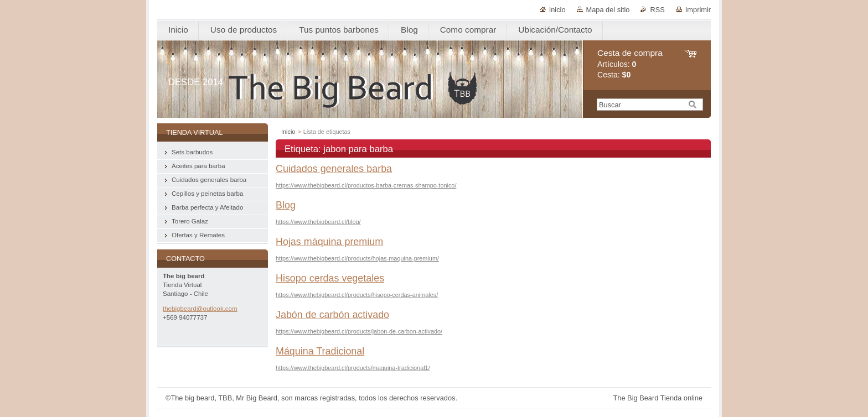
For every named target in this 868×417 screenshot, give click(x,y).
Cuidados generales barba (334, 169)
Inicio (557, 10)
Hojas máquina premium (329, 242)
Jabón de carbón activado (332, 315)
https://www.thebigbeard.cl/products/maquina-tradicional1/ (353, 368)
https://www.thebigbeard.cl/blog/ (318, 222)
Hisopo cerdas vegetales (330, 278)
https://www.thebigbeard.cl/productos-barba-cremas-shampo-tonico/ (366, 185)
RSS (657, 10)
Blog (286, 205)
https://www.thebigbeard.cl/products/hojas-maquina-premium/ (357, 258)
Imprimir (698, 10)
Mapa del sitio (608, 10)
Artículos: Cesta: (630, 64)
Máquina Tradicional (320, 351)
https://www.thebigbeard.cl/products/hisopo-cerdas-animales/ (357, 295)
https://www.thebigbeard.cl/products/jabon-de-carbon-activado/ (359, 331)
